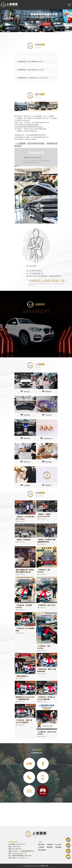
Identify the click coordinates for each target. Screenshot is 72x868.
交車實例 (41, 847)
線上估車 (58, 844)
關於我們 (41, 844)
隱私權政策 (42, 850)
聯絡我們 (50, 847)
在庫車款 (50, 844)
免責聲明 (58, 847)
